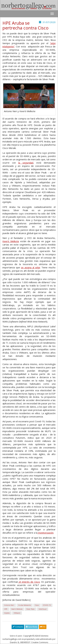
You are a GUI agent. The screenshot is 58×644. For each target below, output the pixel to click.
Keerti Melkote (11, 241)
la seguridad (26, 163)
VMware (17, 613)
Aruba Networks (25, 605)
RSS (43, 627)
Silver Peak (30, 609)
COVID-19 (47, 605)
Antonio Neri (9, 605)
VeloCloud (43, 609)
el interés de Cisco (29, 582)
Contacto (18, 627)
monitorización (45, 533)
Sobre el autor (16, 636)
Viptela (7, 613)
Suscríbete (32, 627)
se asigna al (30, 267)
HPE (6, 609)
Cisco (37, 605)
